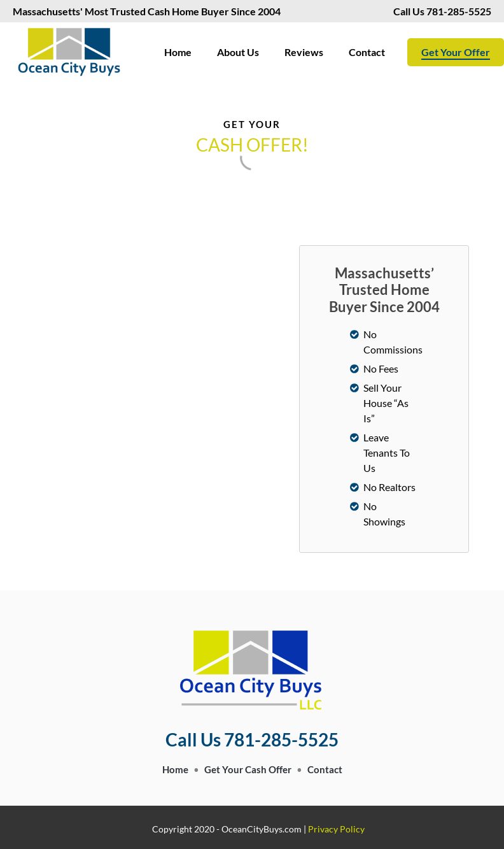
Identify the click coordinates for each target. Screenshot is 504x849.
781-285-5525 (466, 11)
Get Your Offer (456, 52)
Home (178, 52)
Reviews (304, 52)
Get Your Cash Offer (248, 769)
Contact (367, 52)
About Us (238, 52)
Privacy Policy (336, 829)
